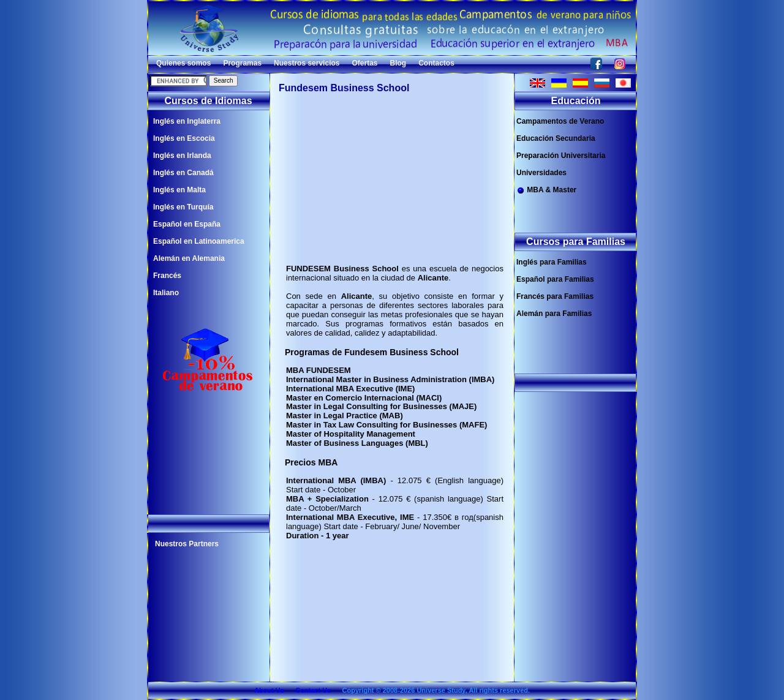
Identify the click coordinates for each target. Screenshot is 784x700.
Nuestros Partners (187, 544)
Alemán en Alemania (189, 258)
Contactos (436, 63)
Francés (167, 276)
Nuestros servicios (307, 63)
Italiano (166, 293)
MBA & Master (546, 190)
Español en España (187, 224)
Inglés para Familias (552, 262)
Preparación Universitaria (561, 156)
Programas (242, 63)
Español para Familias (555, 279)
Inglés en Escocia (184, 138)
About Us (269, 690)
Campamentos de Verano (560, 121)
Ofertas (364, 63)
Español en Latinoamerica (199, 241)
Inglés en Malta (179, 190)
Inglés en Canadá (183, 173)
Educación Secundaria (556, 138)
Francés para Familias (555, 296)
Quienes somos (183, 63)
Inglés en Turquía (183, 207)
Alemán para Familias (554, 314)
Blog (398, 63)
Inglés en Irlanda (182, 156)
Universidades (541, 173)
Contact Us (313, 690)
